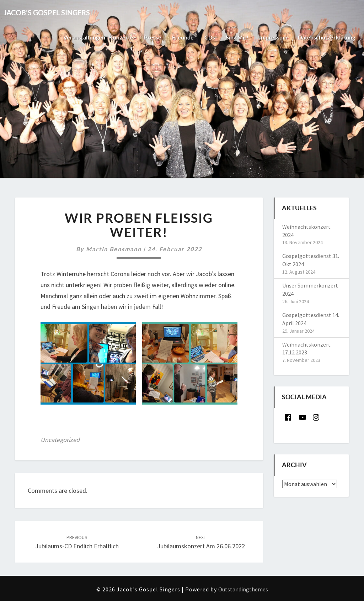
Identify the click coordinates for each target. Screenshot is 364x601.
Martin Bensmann (114, 249)
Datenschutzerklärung (326, 37)
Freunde (183, 37)
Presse (153, 37)
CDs (210, 37)
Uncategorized (60, 440)
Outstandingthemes (243, 589)
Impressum (273, 37)
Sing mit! (237, 37)
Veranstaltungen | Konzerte (98, 37)
